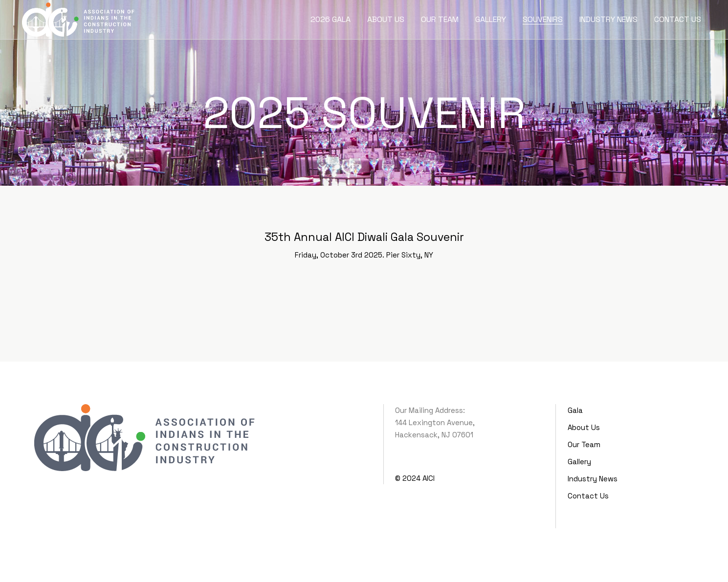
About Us (584, 427)
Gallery (579, 462)
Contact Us (588, 496)
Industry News (593, 479)
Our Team (584, 444)
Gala (575, 410)
